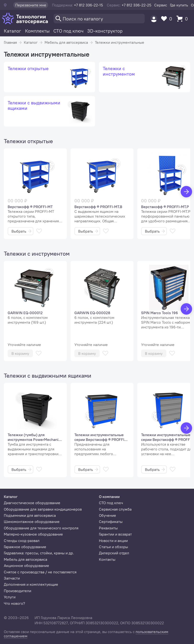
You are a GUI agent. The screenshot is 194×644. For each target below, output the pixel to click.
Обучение (107, 515)
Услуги (10, 597)
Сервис (161, 5)
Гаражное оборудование (25, 547)
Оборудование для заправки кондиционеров (43, 509)
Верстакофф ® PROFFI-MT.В (98, 207)
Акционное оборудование (26, 566)
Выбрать (21, 231)
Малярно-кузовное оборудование (33, 534)
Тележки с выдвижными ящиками (48, 376)
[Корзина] (183, 19)
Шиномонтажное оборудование (32, 522)
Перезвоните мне (31, 5)
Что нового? (14, 603)
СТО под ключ (68, 31)
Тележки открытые (28, 141)
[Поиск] (99, 19)
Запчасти (12, 578)
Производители (18, 591)
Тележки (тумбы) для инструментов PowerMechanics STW (35, 437)
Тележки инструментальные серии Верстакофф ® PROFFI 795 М (99, 437)
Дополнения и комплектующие (31, 584)
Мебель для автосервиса (66, 42)
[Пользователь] (154, 19)
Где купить (179, 5)
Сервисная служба (115, 509)
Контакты (107, 559)
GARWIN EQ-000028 (92, 313)
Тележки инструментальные (120, 42)
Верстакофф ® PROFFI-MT (30, 207)
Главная (10, 42)
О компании (109, 497)
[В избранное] (39, 231)
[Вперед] (186, 192)
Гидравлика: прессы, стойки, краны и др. (39, 553)
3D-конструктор (105, 31)
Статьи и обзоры (113, 547)
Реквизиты (108, 528)
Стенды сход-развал (22, 541)
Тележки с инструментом (37, 254)
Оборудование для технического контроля (41, 528)
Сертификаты (111, 522)
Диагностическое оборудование (32, 503)
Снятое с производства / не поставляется (40, 572)
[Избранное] (168, 19)
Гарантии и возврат (115, 534)
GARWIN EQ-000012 (25, 313)
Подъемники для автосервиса (30, 515)
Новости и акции (113, 541)
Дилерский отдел (114, 553)
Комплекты (37, 31)
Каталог (13, 31)
